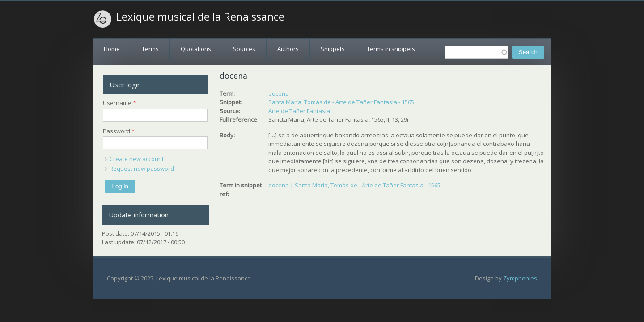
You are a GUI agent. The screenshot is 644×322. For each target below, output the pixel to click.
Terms (150, 49)
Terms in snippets (391, 49)
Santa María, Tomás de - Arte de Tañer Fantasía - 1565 (341, 102)
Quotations (196, 49)
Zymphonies (520, 278)
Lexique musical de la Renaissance (200, 17)
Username (119, 103)
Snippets (333, 49)
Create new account (137, 159)
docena (279, 93)
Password (119, 131)
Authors (288, 49)
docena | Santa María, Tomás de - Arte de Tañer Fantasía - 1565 (354, 185)
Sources (244, 49)
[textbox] (477, 52)
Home (112, 49)
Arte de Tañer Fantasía (299, 111)
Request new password (142, 169)
